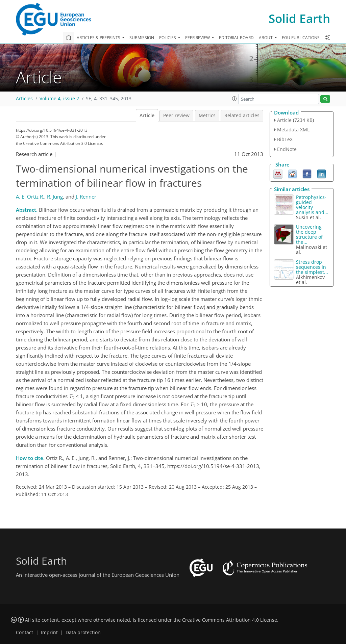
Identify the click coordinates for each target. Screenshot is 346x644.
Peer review (176, 115)
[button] (234, 99)
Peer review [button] (198, 38)
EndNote (287, 149)
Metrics (207, 115)
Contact (24, 633)
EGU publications (301, 38)
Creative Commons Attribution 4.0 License (230, 620)
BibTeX (285, 139)
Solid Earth (299, 18)
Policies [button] (168, 38)
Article (147, 115)
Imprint (49, 633)
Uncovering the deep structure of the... (309, 234)
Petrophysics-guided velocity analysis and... (312, 205)
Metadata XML (293, 130)
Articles (24, 99)
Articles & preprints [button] (99, 38)
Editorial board (236, 38)
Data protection (83, 633)
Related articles (242, 115)
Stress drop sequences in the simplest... (312, 267)
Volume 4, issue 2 (59, 99)
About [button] (266, 38)
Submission (142, 38)
